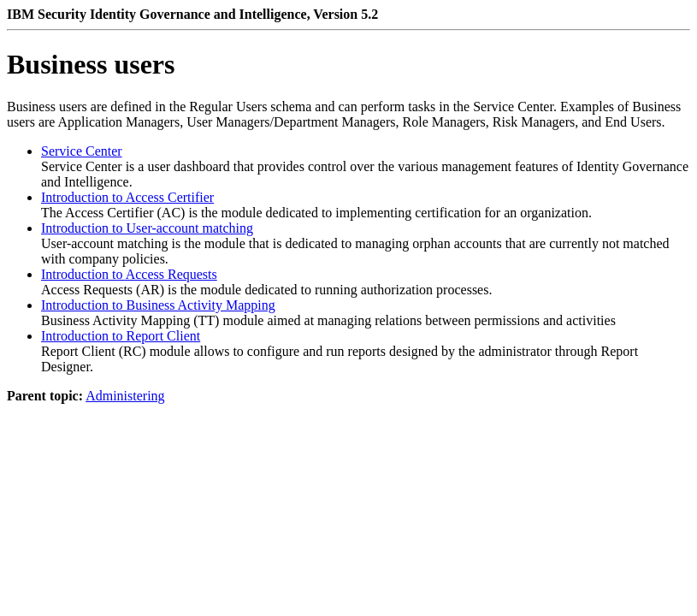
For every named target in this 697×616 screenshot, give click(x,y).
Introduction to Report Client (121, 336)
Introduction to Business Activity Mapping (158, 305)
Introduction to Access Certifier (127, 197)
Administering (125, 396)
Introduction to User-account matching (147, 228)
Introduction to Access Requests (129, 274)
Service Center (82, 151)
